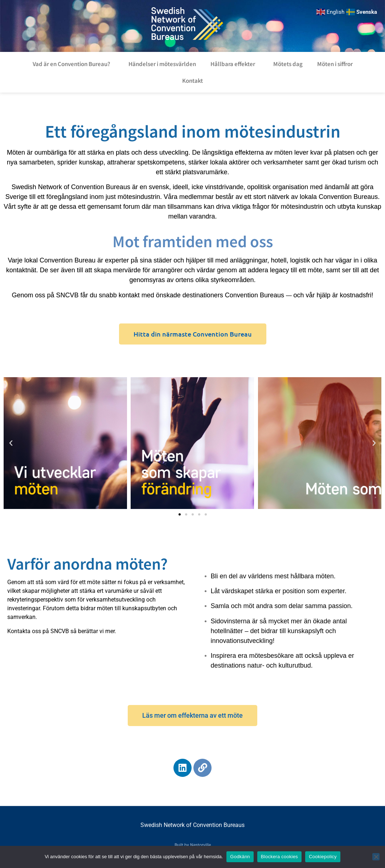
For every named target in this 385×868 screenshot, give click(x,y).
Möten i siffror (335, 64)
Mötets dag (288, 64)
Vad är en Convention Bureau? (73, 64)
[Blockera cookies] (376, 857)
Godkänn (240, 857)
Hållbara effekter (235, 64)
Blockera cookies (279, 857)
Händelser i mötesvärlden (162, 64)
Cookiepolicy (323, 857)
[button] (11, 443)
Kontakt (192, 80)
